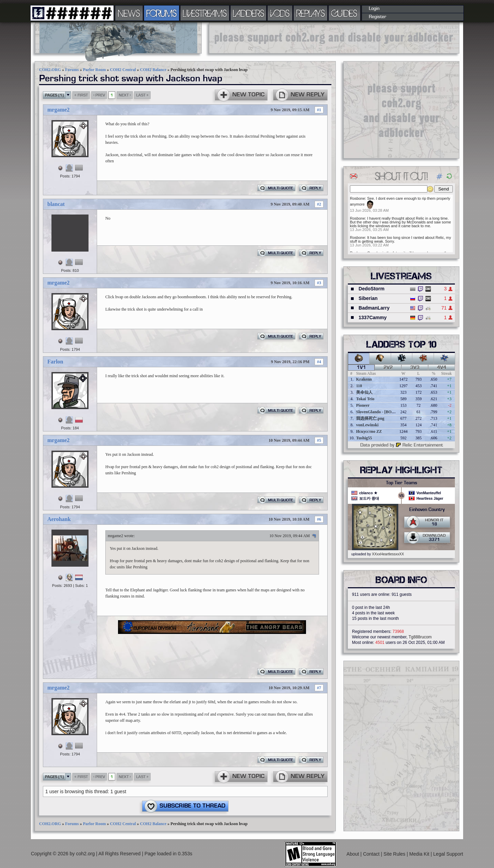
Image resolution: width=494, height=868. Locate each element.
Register (378, 17)
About (353, 854)
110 (359, 386)
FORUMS (162, 13)
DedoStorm (371, 289)
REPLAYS (311, 13)
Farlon (55, 362)
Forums (72, 70)
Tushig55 (364, 438)
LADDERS (249, 13)
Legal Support (448, 854)
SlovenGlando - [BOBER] (379, 412)
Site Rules (395, 854)
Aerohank (59, 519)
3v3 (415, 368)
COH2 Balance (153, 70)
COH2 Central (123, 70)
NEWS (129, 13)
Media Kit (420, 854)
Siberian (368, 298)
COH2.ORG (50, 70)
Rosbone (357, 198)
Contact (372, 854)
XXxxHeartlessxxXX (388, 554)
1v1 (361, 368)
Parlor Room (95, 70)
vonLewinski (367, 425)
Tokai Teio (365, 399)
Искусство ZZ (369, 431)
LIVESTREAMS (205, 13)
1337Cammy (373, 317)
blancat (56, 204)
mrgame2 (58, 110)
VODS (280, 13)
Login (374, 9)
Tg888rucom (420, 637)
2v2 (388, 368)
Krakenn (364, 379)
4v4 (442, 368)
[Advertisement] (334, 38)
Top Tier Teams (402, 483)
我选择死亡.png (370, 418)
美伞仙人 (364, 392)
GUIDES (344, 13)
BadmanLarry (374, 308)
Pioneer (363, 405)
